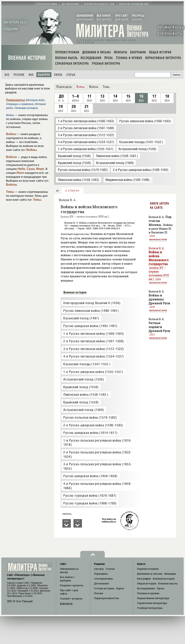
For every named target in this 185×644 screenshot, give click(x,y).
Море (40, 169)
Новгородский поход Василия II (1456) (92, 303)
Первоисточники (148, 569)
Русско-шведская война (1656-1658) (90, 476)
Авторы (99, 569)
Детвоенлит (102, 583)
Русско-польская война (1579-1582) (90, 417)
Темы (10, 192)
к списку (73, 191)
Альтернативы (103, 579)
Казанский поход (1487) (81, 318)
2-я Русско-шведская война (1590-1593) (93, 425)
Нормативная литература (153, 598)
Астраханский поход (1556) (84, 379)
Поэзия (99, 593)
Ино (31, 75)
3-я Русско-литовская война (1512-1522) (94, 349)
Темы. (37, 200)
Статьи (71, 75)
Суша (31, 169)
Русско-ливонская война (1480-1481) (91, 311)
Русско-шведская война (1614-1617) (90, 433)
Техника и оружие (148, 593)
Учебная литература (150, 608)
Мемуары (170, 574)
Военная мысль (168, 583)
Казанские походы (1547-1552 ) (87, 364)
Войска (11, 157)
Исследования (146, 588)
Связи (58, 75)
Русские (19, 75)
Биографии (144, 579)
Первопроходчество (107, 598)
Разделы (72, 585)
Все (7, 75)
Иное (20, 173)
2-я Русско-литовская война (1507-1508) (94, 341)
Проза (160, 588)
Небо (21, 169)
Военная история (27, 58)
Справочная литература (152, 603)
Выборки (44, 75)
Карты (120, 588)
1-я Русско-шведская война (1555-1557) (93, 372)
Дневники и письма (150, 574)
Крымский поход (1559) (81, 402)
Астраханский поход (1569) (84, 410)
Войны (11, 134)
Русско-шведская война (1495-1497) (90, 326)
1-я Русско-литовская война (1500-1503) (94, 334)
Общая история (147, 583)
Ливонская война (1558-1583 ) (86, 395)
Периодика (101, 574)
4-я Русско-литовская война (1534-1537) (94, 356)
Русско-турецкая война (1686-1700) (90, 503)
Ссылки (71, 598)
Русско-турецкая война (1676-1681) (90, 496)
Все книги (67, 579)
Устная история (104, 588)
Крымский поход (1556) (81, 387)
